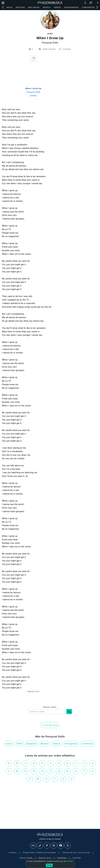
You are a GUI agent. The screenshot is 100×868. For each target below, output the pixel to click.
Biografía (31, 744)
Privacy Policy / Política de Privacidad (39, 853)
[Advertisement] (50, 804)
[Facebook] (47, 846)
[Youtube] (61, 846)
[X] (68, 846)
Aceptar (49, 865)
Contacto (12, 853)
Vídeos (57, 7)
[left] (3, 7)
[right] (97, 7)
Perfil (19, 744)
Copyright (77, 858)
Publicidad (62, 858)
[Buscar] (69, 712)
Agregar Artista (26, 858)
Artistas (20, 7)
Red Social (34, 7)
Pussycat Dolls (50, 43)
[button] (65, 49)
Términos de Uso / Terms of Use (76, 853)
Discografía (71, 744)
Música (47, 7)
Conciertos (88, 7)
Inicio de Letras (50, 725)
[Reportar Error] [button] (33, 691)
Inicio (9, 7)
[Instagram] (54, 846)
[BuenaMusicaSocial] (33, 846)
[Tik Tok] (40, 846)
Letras (9, 744)
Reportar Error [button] (45, 858)
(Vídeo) (33, 92)
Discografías (71, 7)
